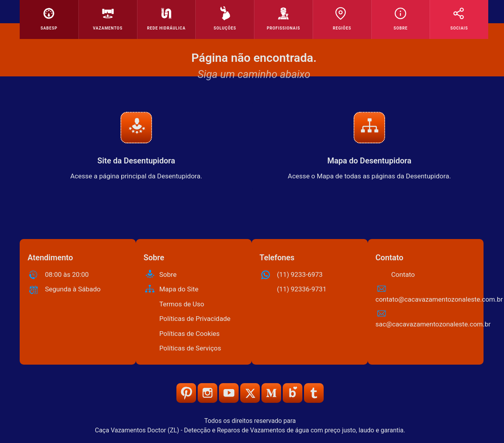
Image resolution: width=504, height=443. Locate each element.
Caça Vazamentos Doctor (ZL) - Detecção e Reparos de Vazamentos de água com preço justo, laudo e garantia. (250, 430)
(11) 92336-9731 (302, 289)
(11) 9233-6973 (300, 274)
